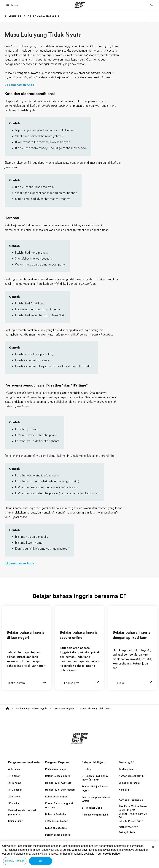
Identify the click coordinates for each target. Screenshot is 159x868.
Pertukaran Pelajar (56, 769)
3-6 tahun (14, 769)
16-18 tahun (15, 783)
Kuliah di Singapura (56, 828)
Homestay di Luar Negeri (60, 790)
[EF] (80, 5)
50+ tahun (14, 803)
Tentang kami (126, 769)
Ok (41, 861)
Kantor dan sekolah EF (132, 776)
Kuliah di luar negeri (56, 797)
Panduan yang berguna (95, 815)
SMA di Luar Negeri (57, 821)
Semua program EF (130, 783)
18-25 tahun (15, 790)
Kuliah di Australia (55, 814)
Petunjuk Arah (127, 832)
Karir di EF (125, 790)
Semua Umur (15, 821)
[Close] (153, 847)
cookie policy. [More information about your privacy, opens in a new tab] (112, 854)
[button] (13, 5)
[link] (32, 16)
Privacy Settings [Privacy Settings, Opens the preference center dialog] (15, 861)
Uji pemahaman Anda (19, 85)
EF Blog (86, 769)
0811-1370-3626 (128, 827)
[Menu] (152, 16)
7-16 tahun (14, 776)
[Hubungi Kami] (152, 5)
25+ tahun (14, 797)
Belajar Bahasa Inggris (58, 776)
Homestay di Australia (58, 783)
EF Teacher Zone (92, 808)
